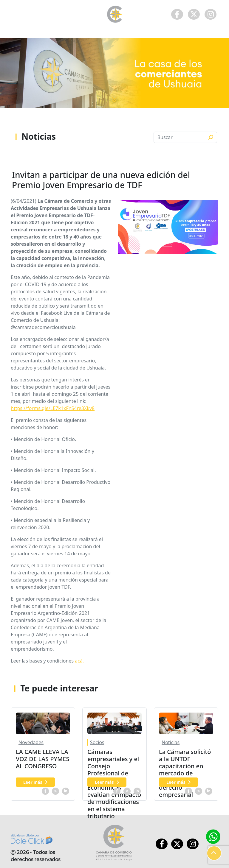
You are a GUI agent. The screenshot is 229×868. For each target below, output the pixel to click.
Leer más (35, 782)
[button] (214, 853)
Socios (97, 742)
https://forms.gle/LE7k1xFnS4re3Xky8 (53, 408)
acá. (79, 661)
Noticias (171, 742)
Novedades (31, 742)
